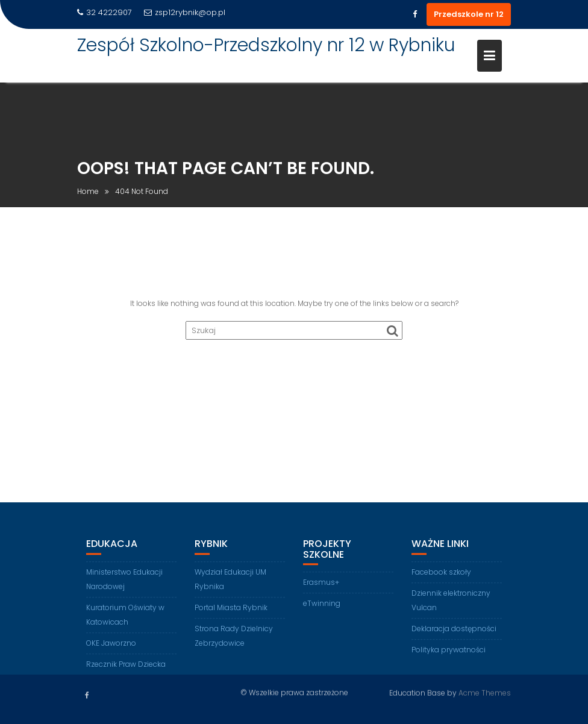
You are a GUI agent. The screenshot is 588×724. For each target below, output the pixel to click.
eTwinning (322, 613)
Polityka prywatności (449, 659)
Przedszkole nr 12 (469, 14)
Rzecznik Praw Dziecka (126, 674)
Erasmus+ (321, 592)
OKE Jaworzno (111, 653)
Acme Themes (485, 692)
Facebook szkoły (441, 582)
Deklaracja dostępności (454, 638)
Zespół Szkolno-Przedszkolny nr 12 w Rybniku (266, 45)
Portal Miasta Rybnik (231, 617)
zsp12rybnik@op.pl (185, 12)
